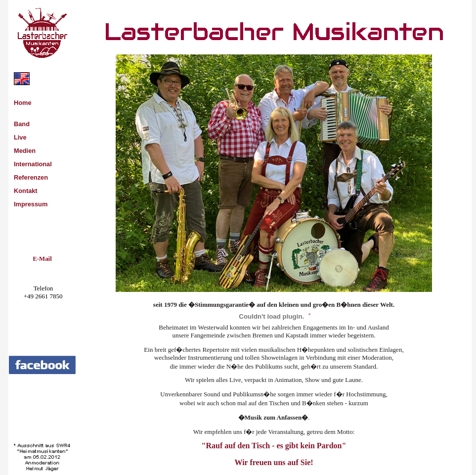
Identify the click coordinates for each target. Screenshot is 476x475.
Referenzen (31, 177)
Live (20, 137)
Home (23, 103)
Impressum (31, 204)
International (33, 164)
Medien (25, 151)
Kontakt (26, 191)
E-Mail (42, 259)
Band (22, 124)
